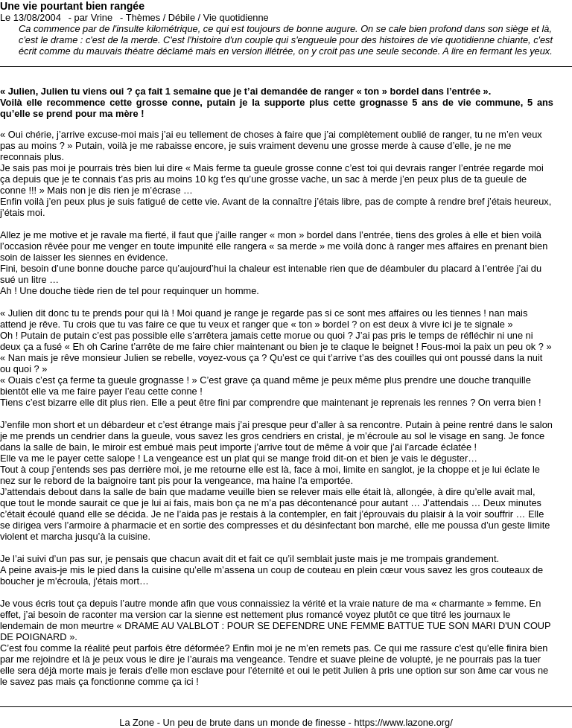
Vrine (102, 17)
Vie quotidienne (236, 17)
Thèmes (143, 17)
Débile (182, 17)
